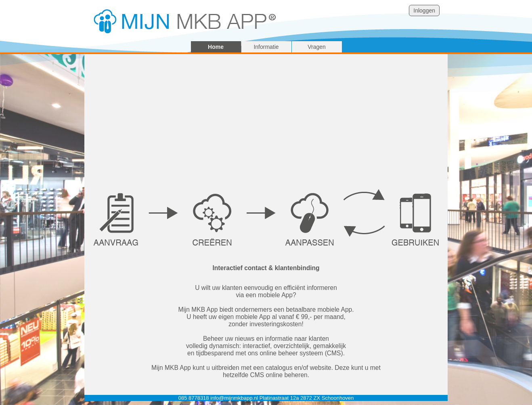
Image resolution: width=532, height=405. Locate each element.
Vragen (317, 47)
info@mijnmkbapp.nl (234, 398)
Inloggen (424, 10)
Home (216, 47)
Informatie (266, 47)
